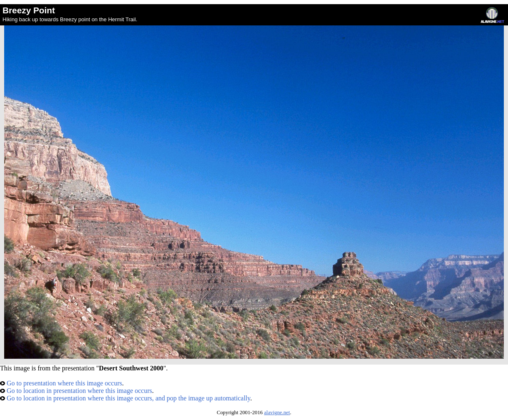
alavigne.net (277, 412)
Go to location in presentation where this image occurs (76, 391)
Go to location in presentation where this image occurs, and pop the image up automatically (125, 398)
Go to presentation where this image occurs (61, 383)
